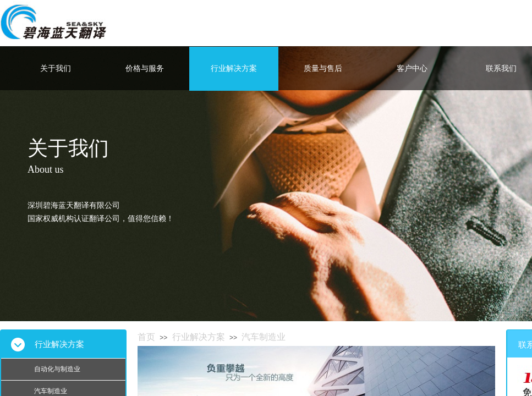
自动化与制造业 (57, 369)
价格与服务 (145, 68)
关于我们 (56, 68)
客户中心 (412, 68)
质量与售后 (323, 68)
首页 (146, 337)
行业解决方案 (234, 68)
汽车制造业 (264, 337)
